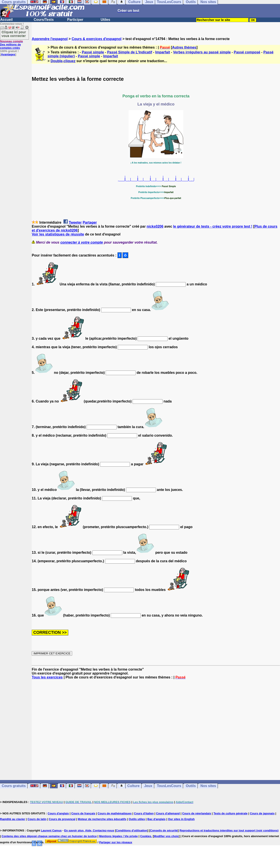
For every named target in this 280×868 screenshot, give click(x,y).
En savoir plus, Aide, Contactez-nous (89, 830)
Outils (191, 786)
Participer (75, 20)
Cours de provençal (62, 819)
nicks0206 (155, 226)
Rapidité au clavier (13, 819)
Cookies (146, 836)
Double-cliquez (63, 61)
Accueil (6, 20)
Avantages (8, 54)
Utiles (105, 20)
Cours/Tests (44, 20)
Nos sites (208, 786)
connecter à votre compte (82, 242)
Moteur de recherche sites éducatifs (102, 819)
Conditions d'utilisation (132, 830)
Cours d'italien (144, 813)
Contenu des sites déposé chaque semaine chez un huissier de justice (49, 836)
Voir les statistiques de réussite (58, 234)
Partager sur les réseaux (116, 842)
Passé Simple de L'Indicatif (130, 52)
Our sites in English (181, 819)
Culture (133, 786)
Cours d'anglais (58, 813)
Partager (90, 222)
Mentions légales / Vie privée (118, 836)
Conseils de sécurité (164, 830)
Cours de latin (37, 819)
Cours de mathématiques (115, 813)
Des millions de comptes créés (11, 45)
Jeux (148, 786)
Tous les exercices (47, 677)
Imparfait (163, 52)
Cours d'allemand (168, 813)
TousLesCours (169, 786)
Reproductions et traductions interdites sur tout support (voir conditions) (229, 830)
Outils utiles (137, 819)
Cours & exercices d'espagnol (96, 39)
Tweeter (75, 222)
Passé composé (247, 52)
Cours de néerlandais (197, 813)
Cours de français (83, 813)
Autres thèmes (184, 47)
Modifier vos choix (166, 836)
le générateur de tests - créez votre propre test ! (213, 226)
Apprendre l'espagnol (50, 39)
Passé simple (93, 52)
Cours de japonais (262, 813)
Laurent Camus (51, 830)
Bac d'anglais (157, 819)
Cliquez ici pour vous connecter (14, 34)
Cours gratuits (14, 786)
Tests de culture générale (231, 813)
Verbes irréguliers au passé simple (202, 52)
